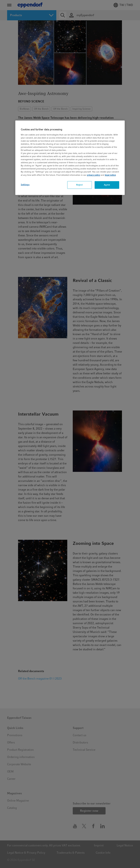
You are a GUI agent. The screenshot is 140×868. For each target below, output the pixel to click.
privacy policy (94, 175)
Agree (107, 185)
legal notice (110, 175)
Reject (79, 185)
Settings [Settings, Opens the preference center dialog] (25, 184)
